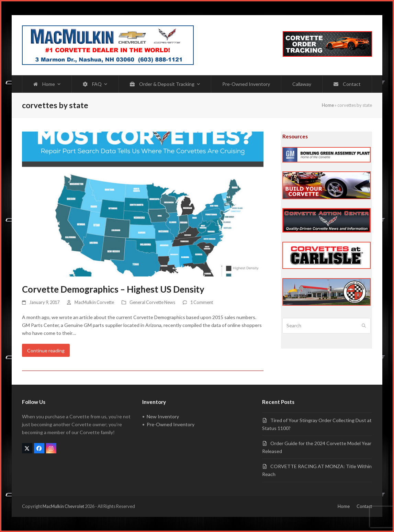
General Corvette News (152, 302)
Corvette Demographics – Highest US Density (113, 289)
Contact (364, 506)
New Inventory (163, 416)
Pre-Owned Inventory (171, 424)
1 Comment (202, 302)
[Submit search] (364, 326)
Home (328, 105)
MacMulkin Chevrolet (63, 506)
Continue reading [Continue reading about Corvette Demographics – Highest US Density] (46, 350)
